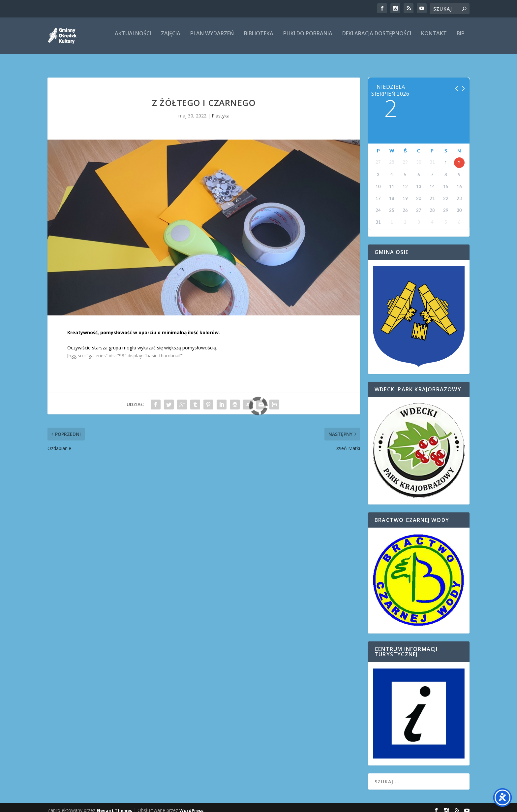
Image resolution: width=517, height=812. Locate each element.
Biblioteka (259, 38)
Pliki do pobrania (308, 38)
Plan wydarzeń (212, 38)
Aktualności (133, 38)
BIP (461, 38)
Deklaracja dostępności (377, 38)
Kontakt (434, 38)
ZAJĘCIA (171, 38)
